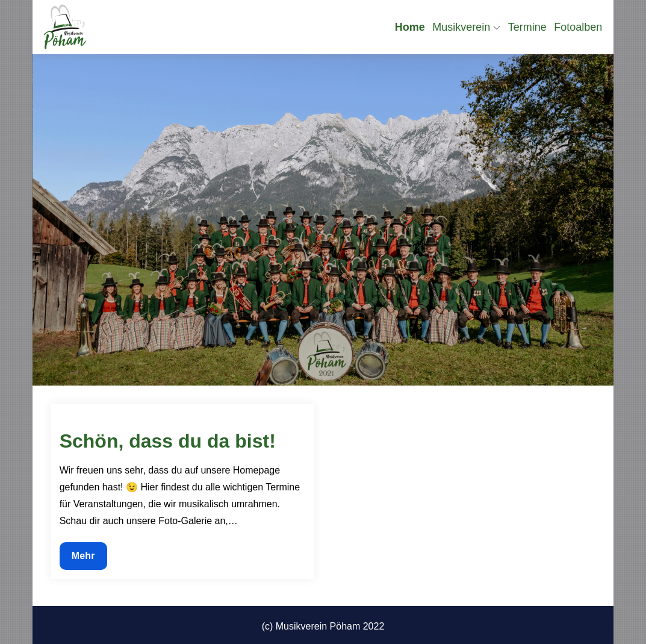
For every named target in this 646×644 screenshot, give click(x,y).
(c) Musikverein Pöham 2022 (323, 626)
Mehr (87, 559)
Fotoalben (578, 27)
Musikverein (466, 27)
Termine (527, 27)
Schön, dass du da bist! (168, 441)
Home (410, 27)
